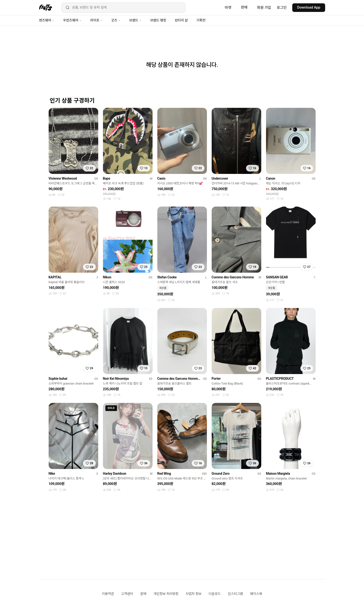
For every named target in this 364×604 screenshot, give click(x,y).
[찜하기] (89, 168)
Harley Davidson (115, 474)
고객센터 (127, 594)
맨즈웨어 (47, 20)
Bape (107, 178)
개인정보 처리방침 (166, 594)
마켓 (228, 8)
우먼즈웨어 (72, 20)
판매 (244, 7)
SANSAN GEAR (277, 277)
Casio (161, 178)
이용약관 (108, 594)
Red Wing (164, 474)
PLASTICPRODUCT (280, 379)
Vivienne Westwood (63, 178)
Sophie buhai (58, 379)
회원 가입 (264, 8)
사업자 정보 (194, 594)
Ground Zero (221, 474)
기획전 (201, 20)
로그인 (282, 8)
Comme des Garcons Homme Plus (179, 379)
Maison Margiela (278, 474)
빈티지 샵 (181, 20)
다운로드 (215, 594)
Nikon (107, 277)
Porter (216, 379)
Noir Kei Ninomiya (116, 379)
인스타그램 (235, 594)
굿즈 (116, 20)
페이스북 (256, 594)
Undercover (220, 178)
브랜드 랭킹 (158, 20)
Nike (52, 474)
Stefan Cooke (167, 277)
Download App (309, 7)
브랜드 (135, 20)
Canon (271, 178)
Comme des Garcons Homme (233, 277)
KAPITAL (55, 277)
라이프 (96, 20)
